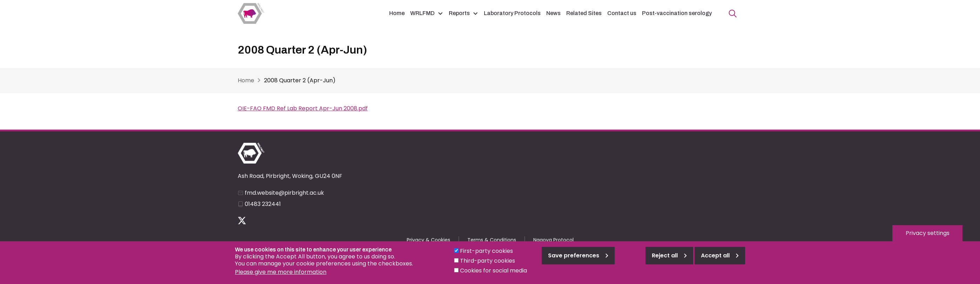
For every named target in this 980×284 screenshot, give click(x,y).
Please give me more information (281, 276)
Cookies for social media (494, 274)
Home (397, 13)
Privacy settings (928, 237)
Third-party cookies (488, 265)
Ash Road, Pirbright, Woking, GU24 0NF (290, 176)
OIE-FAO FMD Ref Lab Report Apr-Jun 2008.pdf (303, 108)
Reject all (665, 259)
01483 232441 (263, 204)
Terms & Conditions (492, 240)
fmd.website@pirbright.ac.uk (284, 193)
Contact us (622, 13)
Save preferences (574, 259)
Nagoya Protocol (553, 240)
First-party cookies (486, 255)
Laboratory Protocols (512, 13)
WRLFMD (423, 13)
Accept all (715, 259)
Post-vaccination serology (677, 13)
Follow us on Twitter (242, 221)
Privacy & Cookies (428, 240)
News (553, 13)
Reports (459, 13)
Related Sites (584, 13)
